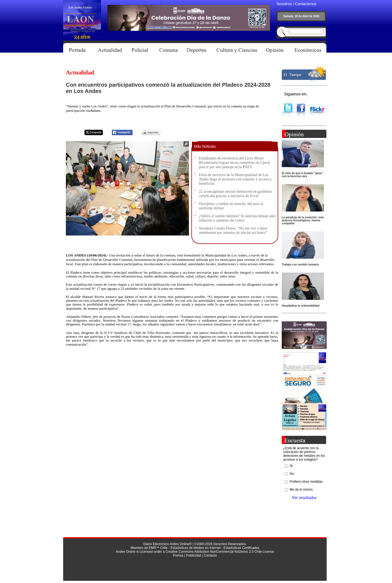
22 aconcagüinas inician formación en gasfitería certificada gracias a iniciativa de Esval (235, 194)
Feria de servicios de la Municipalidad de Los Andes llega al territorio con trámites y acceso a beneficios (235, 179)
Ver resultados (304, 498)
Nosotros (284, 4)
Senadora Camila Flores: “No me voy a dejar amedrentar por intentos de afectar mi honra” (233, 230)
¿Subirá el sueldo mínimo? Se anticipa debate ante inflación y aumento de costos (237, 218)
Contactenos (306, 4)
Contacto (210, 555)
